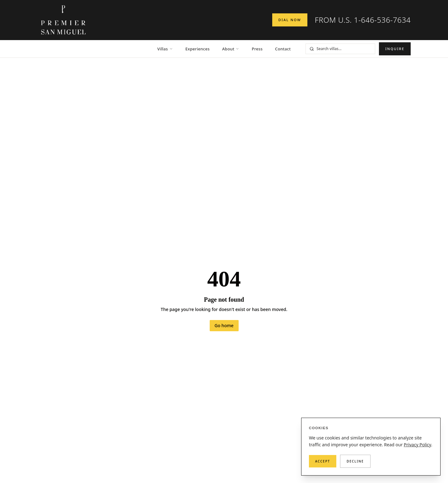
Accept (323, 461)
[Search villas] (344, 49)
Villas (165, 49)
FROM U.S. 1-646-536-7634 (363, 20)
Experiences (198, 49)
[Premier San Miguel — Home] (63, 20)
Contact (283, 49)
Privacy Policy (418, 445)
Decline (355, 461)
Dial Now (290, 20)
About (231, 49)
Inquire (395, 49)
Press (257, 49)
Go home (224, 325)
